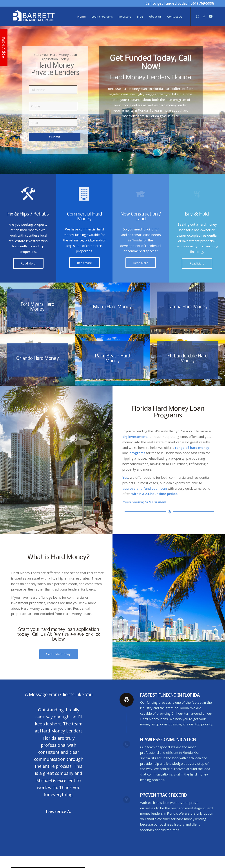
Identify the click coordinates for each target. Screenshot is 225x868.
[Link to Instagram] (198, 16)
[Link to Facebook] (204, 16)
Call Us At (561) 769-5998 (58, 635)
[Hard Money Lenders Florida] (34, 16)
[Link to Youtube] (211, 16)
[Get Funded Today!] (59, 654)
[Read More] (28, 263)
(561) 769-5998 (202, 3)
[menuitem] (82, 16)
